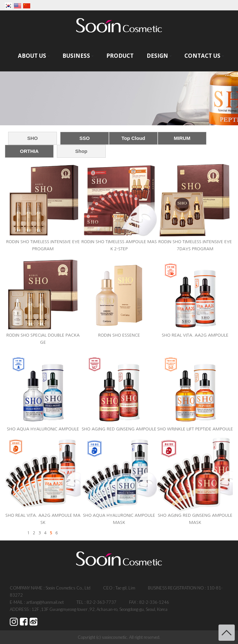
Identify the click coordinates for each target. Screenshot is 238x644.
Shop (81, 151)
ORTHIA (29, 151)
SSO (85, 138)
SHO (33, 138)
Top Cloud (133, 138)
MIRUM (182, 138)
